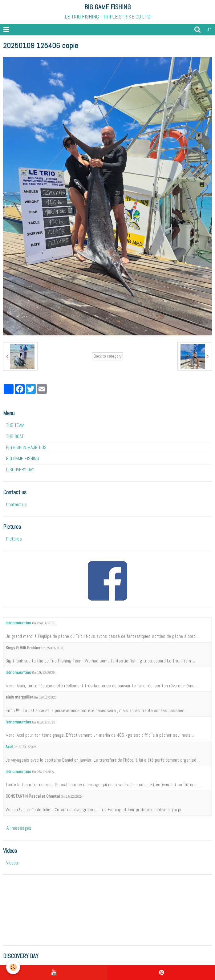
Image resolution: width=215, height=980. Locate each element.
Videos (12, 863)
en (209, 29)
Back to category (107, 356)
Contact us (16, 504)
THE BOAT (15, 436)
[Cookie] (13, 967)
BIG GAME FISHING (22, 458)
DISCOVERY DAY (20, 470)
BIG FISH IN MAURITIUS (26, 447)
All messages (19, 828)
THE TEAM (15, 425)
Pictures (14, 539)
